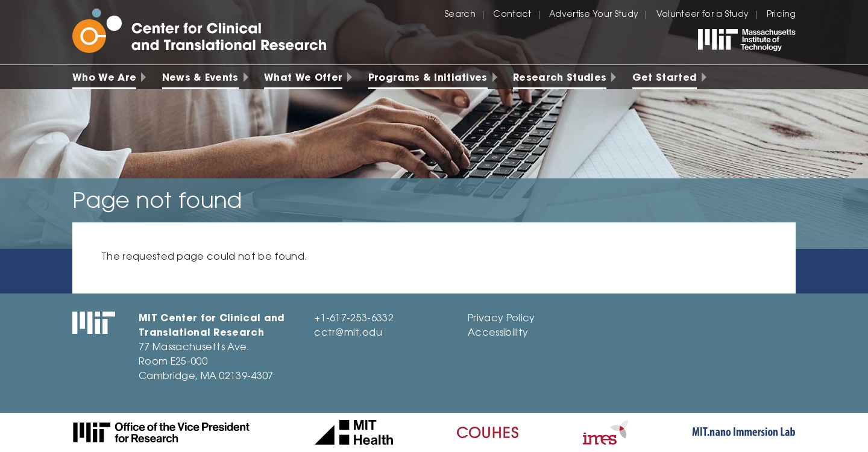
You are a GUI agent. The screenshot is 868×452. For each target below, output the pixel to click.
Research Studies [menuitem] (560, 78)
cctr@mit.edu (348, 333)
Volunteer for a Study (703, 15)
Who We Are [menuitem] (104, 78)
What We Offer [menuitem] (303, 78)
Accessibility (498, 333)
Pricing (781, 15)
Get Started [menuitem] (665, 78)
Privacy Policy (501, 319)
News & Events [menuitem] (200, 78)
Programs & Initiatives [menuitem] (428, 78)
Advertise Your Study (594, 15)
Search (460, 15)
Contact (512, 15)
